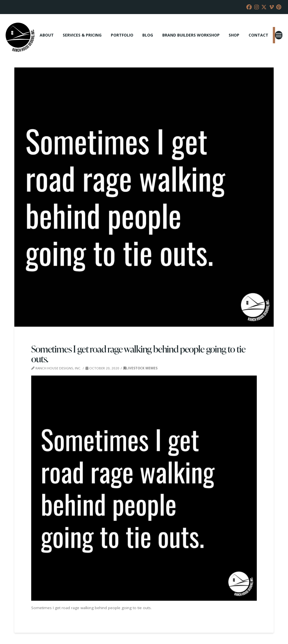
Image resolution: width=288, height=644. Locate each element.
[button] (279, 35)
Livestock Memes (140, 368)
